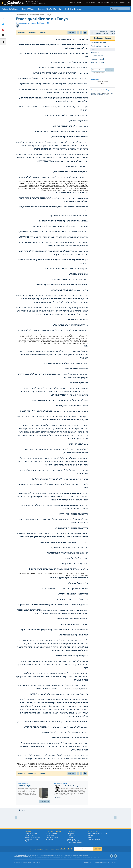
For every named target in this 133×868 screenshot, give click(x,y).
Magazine (27, 841)
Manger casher (71, 839)
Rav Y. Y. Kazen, (52, 857)
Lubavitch (54, 855)
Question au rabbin (91, 2)
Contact (114, 863)
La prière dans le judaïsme (74, 843)
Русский (107, 95)
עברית (111, 93)
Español (106, 93)
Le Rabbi (90, 836)
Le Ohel (90, 837)
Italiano (94, 95)
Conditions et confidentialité (101, 863)
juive (92, 857)
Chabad (49, 855)
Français (122, 2)
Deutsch (94, 93)
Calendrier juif (21, 15)
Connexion (72, 2)
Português (100, 95)
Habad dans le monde (94, 839)
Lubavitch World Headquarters (81, 855)
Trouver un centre (103, 2)
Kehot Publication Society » (70, 786)
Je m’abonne (50, 839)
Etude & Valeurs (28, 9)
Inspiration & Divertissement (70, 9)
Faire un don (114, 2)
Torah (72, 857)
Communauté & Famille (47, 9)
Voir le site (57, 797)
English (100, 93)
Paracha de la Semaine (73, 841)
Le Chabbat (70, 837)
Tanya (49, 15)
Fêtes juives (70, 834)
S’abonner (80, 2)
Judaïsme (79, 857)
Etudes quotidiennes (36, 15)
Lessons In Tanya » (24, 786)
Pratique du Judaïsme (10, 9)
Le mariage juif (71, 836)
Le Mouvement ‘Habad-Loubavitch (97, 834)
